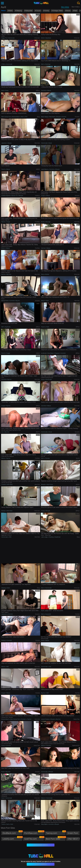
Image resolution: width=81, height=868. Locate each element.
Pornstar (64, 117)
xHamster (37, 38)
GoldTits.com (34, 838)
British (43, 38)
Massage (48, 222)
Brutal (50, 143)
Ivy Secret (44, 353)
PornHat (77, 614)
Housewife (48, 614)
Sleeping (19, 11)
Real (75, 11)
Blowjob (58, 117)
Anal (3, 90)
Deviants (77, 117)
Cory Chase (50, 353)
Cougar (43, 196)
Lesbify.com (12, 838)
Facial (50, 432)
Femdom (23, 719)
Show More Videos (41, 845)
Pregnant (57, 353)
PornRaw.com (34, 833)
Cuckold (4, 484)
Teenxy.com (56, 833)
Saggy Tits (4, 38)
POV (26, 117)
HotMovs (37, 196)
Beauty (10, 143)
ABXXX (38, 169)
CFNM (3, 64)
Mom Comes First (6, 117)
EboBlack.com (12, 833)
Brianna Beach (16, 117)
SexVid (78, 458)
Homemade (11, 38)
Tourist (3, 824)
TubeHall (41, 3)
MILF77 (38, 432)
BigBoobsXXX (76, 745)
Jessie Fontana (45, 719)
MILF (3, 327)
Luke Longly (44, 537)
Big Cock (9, 274)
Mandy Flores (5, 301)
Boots (68, 11)
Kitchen (47, 274)
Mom (10, 11)
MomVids (77, 64)
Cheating (51, 537)
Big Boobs (48, 38)
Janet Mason (45, 169)
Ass (3, 432)
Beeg (38, 117)
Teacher (29, 719)
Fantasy (4, 640)
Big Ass (4, 274)
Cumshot (44, 90)
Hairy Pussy (50, 484)
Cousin (38, 11)
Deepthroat (57, 537)
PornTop (77, 693)
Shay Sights (44, 824)
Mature (49, 90)
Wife (10, 537)
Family (47, 11)
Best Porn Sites (56, 838)
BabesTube (77, 719)
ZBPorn (38, 90)
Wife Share (10, 484)
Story (43, 274)
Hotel (12, 824)
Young (7, 90)
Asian (43, 379)
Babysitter (29, 11)
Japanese (4, 143)
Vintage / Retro (58, 11)
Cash (8, 824)
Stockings (48, 64)
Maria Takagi (45, 117)
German (43, 248)
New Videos (65, 7)
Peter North (52, 117)
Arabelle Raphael (6, 196)
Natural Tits (15, 196)
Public (48, 327)
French (3, 169)
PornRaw (37, 222)
